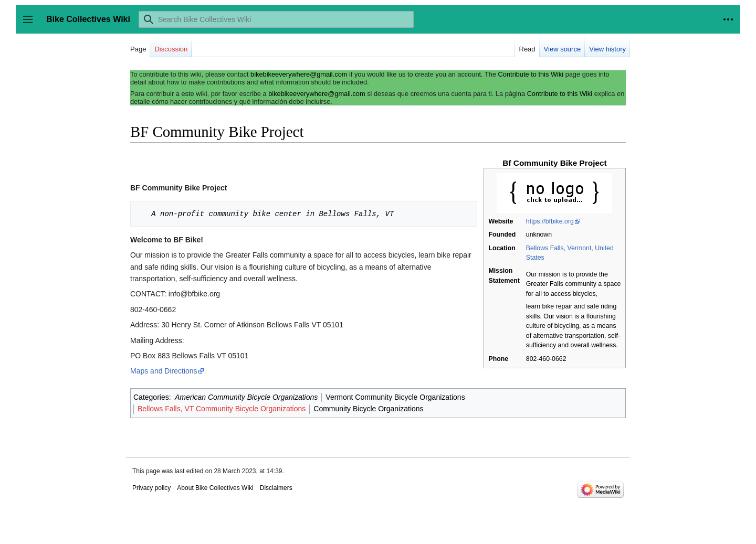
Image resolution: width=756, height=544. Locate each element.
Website (501, 221)
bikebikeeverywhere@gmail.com (299, 74)
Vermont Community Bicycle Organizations (395, 397)
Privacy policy (151, 488)
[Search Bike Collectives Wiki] (276, 19)
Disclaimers (276, 488)
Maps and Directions (164, 371)
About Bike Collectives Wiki (215, 488)
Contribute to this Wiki (531, 74)
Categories (151, 397)
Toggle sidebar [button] (31, 24)
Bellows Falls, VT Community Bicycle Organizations (222, 409)
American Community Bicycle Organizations (246, 397)
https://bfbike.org (550, 221)
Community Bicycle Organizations (368, 409)
